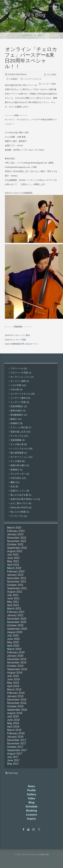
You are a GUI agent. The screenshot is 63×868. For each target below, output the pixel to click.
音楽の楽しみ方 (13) (20, 432)
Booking (32, 811)
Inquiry (32, 819)
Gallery (31, 794)
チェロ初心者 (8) (19, 444)
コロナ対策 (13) (18, 385)
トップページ (27, 35)
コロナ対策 (51, 75)
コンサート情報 (19, 340)
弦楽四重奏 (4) (18, 440)
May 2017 (13, 764)
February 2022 (16, 571)
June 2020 (13, 639)
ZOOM (20, 146)
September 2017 (17, 750)
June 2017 (13, 760)
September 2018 (17, 710)
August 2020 (15, 632)
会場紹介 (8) (16, 423)
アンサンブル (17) (19, 436)
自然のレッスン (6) (20, 491)
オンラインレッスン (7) (22, 377)
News (32, 786)
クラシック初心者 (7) (21, 427)
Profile (32, 790)
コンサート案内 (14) (20, 398)
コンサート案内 (49, 84)
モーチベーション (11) (21, 457)
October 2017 (15, 747)
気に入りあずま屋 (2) (21, 495)
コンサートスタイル (33, 79)
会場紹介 (14, 79)
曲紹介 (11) (16, 419)
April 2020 (13, 646)
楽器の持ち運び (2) (20, 465)
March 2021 (14, 609)
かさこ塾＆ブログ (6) (21, 503)
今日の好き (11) (18, 478)
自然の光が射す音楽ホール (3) (25, 499)
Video (32, 798)
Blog (32, 802)
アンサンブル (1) (19, 516)
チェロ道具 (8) (18, 461)
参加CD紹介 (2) (18, 411)
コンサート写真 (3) (20, 402)
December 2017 (17, 740)
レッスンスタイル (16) (21, 449)
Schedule (32, 807)
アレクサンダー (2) (20, 474)
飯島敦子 (23, 141)
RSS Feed (13, 773)
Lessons (32, 815)
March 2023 (14, 528)
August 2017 (15, 754)
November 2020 (17, 622)
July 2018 (13, 716)
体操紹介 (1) (16, 470)
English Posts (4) (21, 508)
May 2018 (13, 723)
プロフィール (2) (19, 368)
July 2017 (13, 757)
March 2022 (14, 568)
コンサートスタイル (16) (23, 394)
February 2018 (16, 733)
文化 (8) (14, 486)
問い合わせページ (30, 344)
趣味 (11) (15, 482)
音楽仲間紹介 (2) (19, 406)
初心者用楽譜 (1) (19, 453)
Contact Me (43, 854)
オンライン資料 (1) (20, 381)
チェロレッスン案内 (21, 335)
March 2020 (14, 649)
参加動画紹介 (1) (19, 415)
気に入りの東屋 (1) (20, 512)
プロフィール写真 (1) (21, 373)
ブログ (40, 35)
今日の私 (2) (16, 389)
